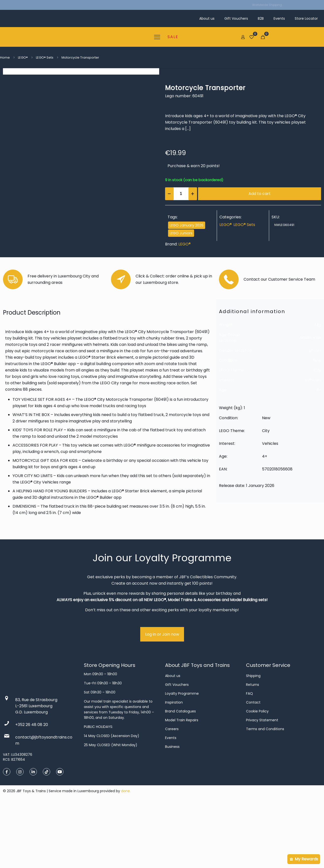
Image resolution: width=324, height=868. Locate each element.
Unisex (315, 414)
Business (172, 811)
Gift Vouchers (177, 749)
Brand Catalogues (180, 775)
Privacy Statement (262, 784)
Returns (253, 749)
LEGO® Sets (45, 57)
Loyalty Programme (182, 757)
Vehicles (313, 444)
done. (126, 855)
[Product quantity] (181, 194)
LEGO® (23, 57)
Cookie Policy (257, 775)
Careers (172, 793)
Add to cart (260, 194)
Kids (317, 401)
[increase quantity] (193, 194)
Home (5, 57)
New (317, 424)
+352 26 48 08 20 (32, 789)
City (317, 434)
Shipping (253, 740)
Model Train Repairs (182, 784)
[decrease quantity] (169, 194)
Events (171, 802)
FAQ (249, 757)
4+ (318, 454)
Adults (305, 401)
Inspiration (174, 766)
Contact (253, 766)
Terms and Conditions (265, 793)
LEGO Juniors (181, 233)
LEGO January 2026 (187, 225)
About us (173, 740)
